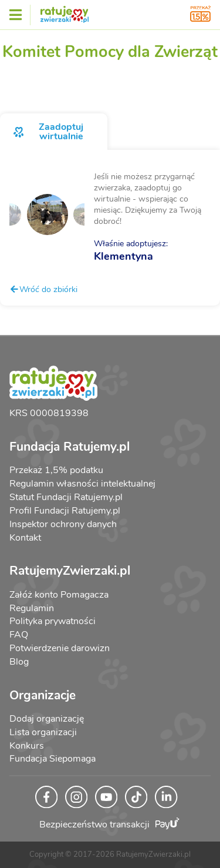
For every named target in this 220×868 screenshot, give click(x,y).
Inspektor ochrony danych (63, 524)
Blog (19, 662)
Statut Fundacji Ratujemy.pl (66, 497)
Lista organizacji (43, 732)
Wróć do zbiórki (43, 289)
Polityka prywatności (53, 621)
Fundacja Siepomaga (53, 759)
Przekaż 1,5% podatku (56, 470)
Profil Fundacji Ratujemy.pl (65, 511)
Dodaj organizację (47, 719)
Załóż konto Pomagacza (59, 595)
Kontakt (25, 538)
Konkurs (27, 746)
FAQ (19, 635)
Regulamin (32, 608)
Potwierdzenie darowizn (60, 648)
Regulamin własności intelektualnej (82, 484)
